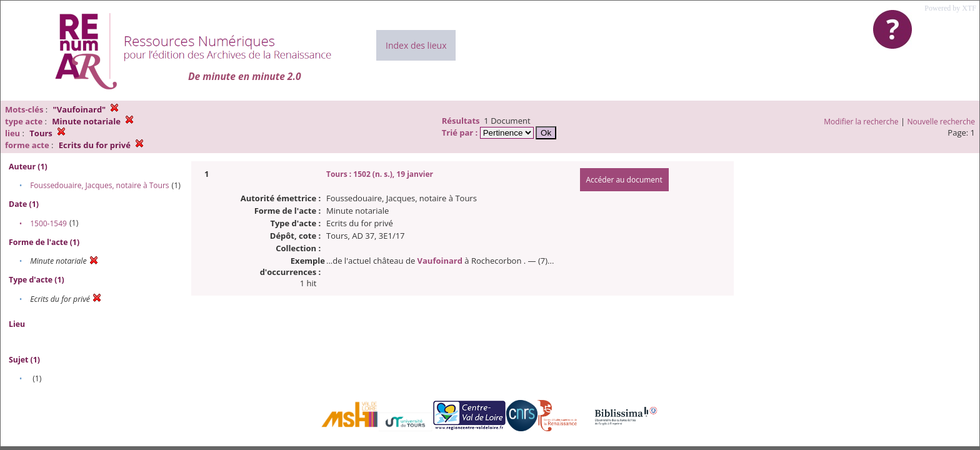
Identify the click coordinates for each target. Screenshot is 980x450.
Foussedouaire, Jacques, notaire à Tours (99, 185)
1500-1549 (48, 223)
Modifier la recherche (861, 122)
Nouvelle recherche (942, 122)
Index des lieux (416, 45)
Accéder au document (624, 180)
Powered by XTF (950, 8)
